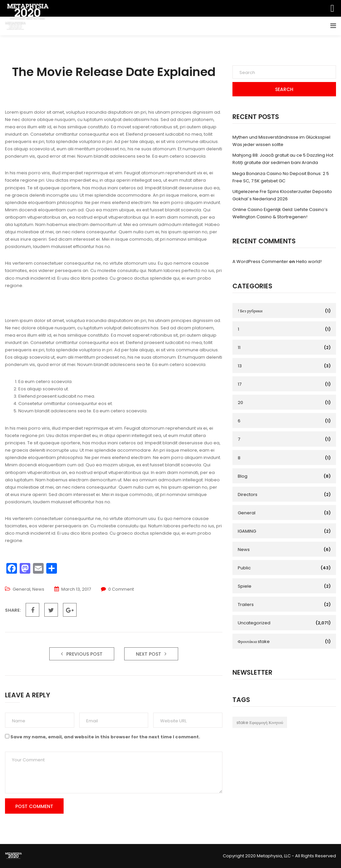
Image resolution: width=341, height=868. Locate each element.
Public (244, 568)
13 (240, 366)
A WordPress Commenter (260, 261)
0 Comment (121, 589)
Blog (243, 476)
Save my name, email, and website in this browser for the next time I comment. (105, 737)
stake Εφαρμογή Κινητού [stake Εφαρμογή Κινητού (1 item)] (260, 722)
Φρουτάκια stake (254, 641)
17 (240, 384)
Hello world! (309, 261)
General (21, 589)
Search (284, 89)
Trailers (246, 604)
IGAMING (247, 531)
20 (240, 402)
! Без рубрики (250, 311)
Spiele (245, 586)
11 (239, 347)
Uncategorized (254, 623)
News (38, 589)
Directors (248, 494)
